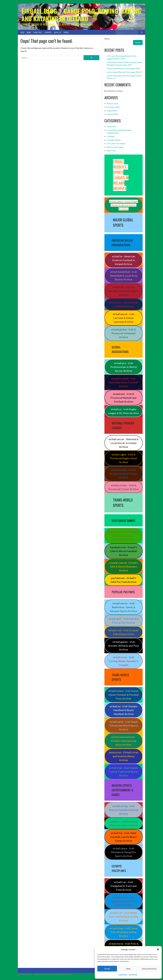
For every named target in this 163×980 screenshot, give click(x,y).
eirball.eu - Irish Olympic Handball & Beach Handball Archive (124, 710)
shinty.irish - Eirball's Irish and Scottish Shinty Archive (124, 756)
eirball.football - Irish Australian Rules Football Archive (124, 382)
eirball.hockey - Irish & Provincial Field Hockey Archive (124, 474)
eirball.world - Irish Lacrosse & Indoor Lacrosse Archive (124, 318)
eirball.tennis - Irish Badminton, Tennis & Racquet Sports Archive (124, 607)
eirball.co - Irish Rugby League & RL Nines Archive (124, 411)
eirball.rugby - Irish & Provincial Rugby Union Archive (124, 458)
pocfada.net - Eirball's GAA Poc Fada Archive (124, 580)
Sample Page (133, 974)
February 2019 (112, 114)
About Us (57, 32)
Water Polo (111, 151)
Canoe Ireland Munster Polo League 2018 (123, 68)
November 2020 (113, 107)
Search (107, 39)
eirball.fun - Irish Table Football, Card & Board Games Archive (124, 837)
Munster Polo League (115, 147)
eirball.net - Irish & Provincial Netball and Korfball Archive (124, 398)
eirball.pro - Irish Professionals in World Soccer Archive (124, 367)
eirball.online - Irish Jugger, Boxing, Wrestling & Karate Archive (124, 901)
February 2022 (112, 104)
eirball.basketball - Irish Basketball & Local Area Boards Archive (124, 276)
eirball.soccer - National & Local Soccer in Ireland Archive (124, 443)
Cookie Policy (123, 974)
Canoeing (48, 32)
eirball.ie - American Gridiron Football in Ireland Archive (124, 260)
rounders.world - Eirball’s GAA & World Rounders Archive (124, 566)
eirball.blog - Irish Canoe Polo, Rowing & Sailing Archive (124, 932)
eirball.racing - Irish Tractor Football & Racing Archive (124, 810)
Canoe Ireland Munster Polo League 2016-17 (125, 72)
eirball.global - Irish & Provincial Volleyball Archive (124, 333)
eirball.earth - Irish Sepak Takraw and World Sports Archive (124, 725)
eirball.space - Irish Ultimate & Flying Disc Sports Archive (124, 852)
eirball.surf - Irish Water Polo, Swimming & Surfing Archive (124, 917)
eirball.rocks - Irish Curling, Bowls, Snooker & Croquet (124, 661)
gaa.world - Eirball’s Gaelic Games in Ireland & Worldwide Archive (124, 536)
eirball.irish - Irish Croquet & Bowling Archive (124, 632)
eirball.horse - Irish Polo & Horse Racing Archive (124, 945)
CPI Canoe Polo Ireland (116, 144)
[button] (158, 949)
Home (22, 32)
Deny (128, 969)
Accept (107, 969)
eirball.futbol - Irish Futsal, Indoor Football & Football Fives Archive (124, 695)
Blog (29, 32)
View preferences (149, 969)
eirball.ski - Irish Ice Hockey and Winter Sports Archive (124, 291)
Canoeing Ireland (114, 140)
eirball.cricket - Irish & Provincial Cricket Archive (124, 487)
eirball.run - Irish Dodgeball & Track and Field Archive (124, 886)
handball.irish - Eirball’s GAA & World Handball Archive (124, 551)
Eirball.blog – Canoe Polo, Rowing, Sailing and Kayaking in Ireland (81, 15)
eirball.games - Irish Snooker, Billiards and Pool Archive (124, 646)
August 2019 (112, 111)
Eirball (66, 32)
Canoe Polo (38, 32)
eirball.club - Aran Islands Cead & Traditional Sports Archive (124, 772)
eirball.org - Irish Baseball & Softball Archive (124, 304)
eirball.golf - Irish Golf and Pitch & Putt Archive (124, 621)
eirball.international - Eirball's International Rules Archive (124, 741)
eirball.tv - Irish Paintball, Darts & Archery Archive (124, 823)
